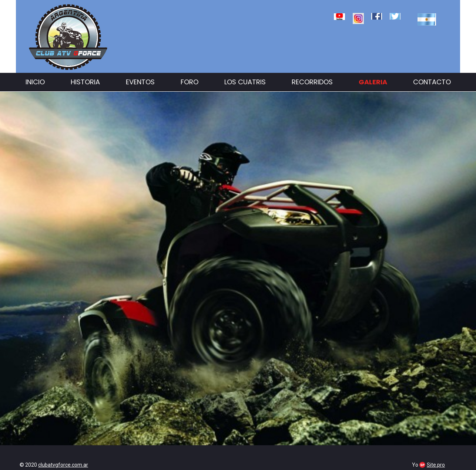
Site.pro (436, 465)
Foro (190, 82)
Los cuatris (245, 82)
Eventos (140, 82)
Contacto (432, 82)
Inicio (35, 82)
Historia (85, 82)
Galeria (373, 82)
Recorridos (312, 82)
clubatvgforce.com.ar (63, 465)
